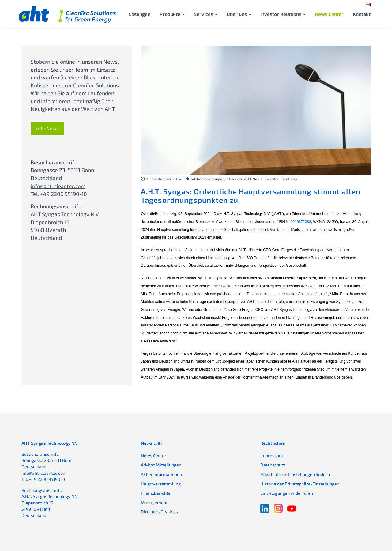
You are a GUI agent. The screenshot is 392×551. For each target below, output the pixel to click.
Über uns (239, 14)
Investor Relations (283, 14)
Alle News (47, 128)
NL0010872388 (299, 222)
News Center (329, 14)
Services (206, 14)
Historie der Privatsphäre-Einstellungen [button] (300, 484)
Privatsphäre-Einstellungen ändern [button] (295, 474)
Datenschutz (273, 465)
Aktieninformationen (161, 474)
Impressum (272, 456)
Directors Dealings (159, 512)
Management (154, 502)
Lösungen (140, 14)
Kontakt (362, 14)
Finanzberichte (156, 493)
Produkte (172, 14)
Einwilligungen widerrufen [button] (287, 493)
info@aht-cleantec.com (59, 186)
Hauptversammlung (161, 484)
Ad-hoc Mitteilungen (161, 465)
